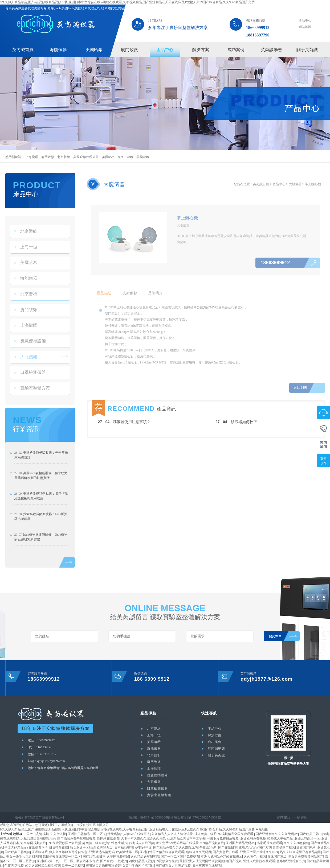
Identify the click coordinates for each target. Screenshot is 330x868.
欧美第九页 (105, 848)
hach (121, 157)
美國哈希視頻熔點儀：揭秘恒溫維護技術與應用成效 (41, 514)
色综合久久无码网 (199, 852)
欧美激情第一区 (127, 852)
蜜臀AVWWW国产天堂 (255, 848)
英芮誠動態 (271, 50)
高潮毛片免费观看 (270, 843)
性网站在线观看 (108, 838)
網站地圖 (305, 27)
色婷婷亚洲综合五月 (291, 861)
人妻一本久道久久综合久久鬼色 (143, 838)
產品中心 (305, 20)
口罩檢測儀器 (30, 382)
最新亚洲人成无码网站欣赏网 (200, 861)
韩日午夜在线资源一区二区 (62, 857)
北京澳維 (26, 241)
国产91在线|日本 (94, 857)
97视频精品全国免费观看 (236, 834)
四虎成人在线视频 (142, 843)
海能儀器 (58, 50)
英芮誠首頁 (23, 50)
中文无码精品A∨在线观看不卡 (26, 848)
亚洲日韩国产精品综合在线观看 (162, 852)
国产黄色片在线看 (226, 852)
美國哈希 (94, 50)
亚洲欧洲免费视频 (253, 838)
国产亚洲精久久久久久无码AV (277, 834)
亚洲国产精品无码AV (241, 843)
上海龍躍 (32, 157)
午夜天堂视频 (14, 866)
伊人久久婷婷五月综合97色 (68, 852)
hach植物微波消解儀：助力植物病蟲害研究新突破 (41, 555)
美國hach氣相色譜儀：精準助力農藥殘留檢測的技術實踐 (41, 494)
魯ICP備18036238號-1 (155, 817)
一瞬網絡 (301, 817)
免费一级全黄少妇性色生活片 (107, 843)
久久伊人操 (58, 834)
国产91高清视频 (38, 834)
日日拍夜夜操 (59, 848)
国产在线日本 (228, 848)
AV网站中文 (143, 848)
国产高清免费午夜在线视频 (76, 838)
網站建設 (285, 817)
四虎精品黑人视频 (141, 861)
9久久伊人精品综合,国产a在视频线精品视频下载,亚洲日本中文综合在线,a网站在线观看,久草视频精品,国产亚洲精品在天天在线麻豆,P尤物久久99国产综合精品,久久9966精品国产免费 (127, 2)
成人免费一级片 (206, 834)
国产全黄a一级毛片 (114, 861)
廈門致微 (129, 50)
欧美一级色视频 (73, 866)
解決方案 (201, 50)
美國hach (108, 157)
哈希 (130, 157)
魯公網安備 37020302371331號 (192, 817)
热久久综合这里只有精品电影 (300, 852)
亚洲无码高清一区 (307, 838)
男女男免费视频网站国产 (306, 857)
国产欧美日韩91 (311, 834)
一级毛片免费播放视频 (223, 838)
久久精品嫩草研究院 (145, 857)
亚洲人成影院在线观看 (259, 861)
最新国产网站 (306, 848)
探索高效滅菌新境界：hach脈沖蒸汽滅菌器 (41, 535)
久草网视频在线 (35, 843)
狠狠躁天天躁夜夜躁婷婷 (103, 866)
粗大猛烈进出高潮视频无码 (36, 838)
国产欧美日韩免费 (17, 852)
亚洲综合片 (40, 852)
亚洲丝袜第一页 (48, 861)
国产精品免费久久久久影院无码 (176, 848)
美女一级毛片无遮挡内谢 (24, 857)
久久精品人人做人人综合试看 (172, 834)
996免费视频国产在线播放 (66, 843)
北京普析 (64, 157)
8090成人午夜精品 (280, 838)
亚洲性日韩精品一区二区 (85, 834)
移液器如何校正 (236, 440)
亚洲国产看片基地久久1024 (259, 852)
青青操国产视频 (284, 848)
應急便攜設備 (30, 351)
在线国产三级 (277, 857)
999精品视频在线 (212, 843)
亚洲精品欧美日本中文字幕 (186, 838)
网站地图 (262, 829)
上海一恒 (26, 256)
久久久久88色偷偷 (296, 843)
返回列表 (300, 397)
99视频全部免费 (167, 861)
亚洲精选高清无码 (102, 852)
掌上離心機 (313, 184)
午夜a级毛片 (208, 848)
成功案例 (236, 50)
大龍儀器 (26, 366)
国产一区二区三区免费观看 (180, 857)
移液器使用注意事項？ (124, 440)
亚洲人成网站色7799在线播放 (222, 857)
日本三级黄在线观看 (207, 866)
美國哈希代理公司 (86, 157)
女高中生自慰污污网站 (138, 866)
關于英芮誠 (307, 50)
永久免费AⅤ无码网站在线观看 (177, 843)
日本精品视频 (124, 848)
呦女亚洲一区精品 (83, 848)
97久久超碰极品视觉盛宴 (43, 866)
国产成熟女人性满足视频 (173, 866)
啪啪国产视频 (232, 861)
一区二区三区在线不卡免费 (80, 861)
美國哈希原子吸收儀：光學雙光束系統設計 (41, 473)
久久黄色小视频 (255, 857)
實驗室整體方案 (32, 398)
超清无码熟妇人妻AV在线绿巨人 (127, 834)
